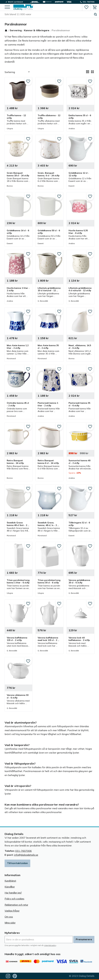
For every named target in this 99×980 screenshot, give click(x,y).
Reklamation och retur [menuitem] (16, 905)
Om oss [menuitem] (9, 917)
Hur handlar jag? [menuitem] (13, 893)
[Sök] (95, 14)
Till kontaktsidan (17, 863)
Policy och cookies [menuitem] (14, 899)
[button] (7, 7)
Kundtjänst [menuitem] (10, 881)
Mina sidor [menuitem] (10, 923)
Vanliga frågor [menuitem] (12, 911)
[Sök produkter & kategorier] (48, 14)
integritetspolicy (50, 945)
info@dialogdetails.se (26, 855)
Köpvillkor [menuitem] (10, 887)
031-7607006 (23, 851)
